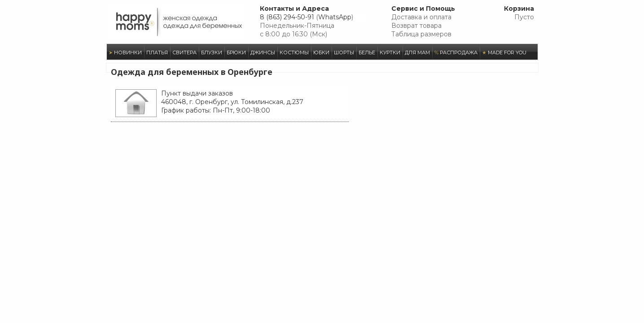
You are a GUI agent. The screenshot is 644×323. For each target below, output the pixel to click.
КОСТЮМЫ (294, 52)
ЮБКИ (321, 52)
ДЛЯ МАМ (417, 52)
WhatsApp (335, 17)
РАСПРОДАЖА (456, 52)
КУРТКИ (390, 52)
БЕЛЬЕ (367, 52)
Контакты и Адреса (294, 9)
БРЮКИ (236, 52)
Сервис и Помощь (423, 9)
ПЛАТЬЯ (157, 52)
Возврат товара (416, 26)
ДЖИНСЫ (263, 52)
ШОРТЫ (344, 52)
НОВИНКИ (125, 52)
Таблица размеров (421, 34)
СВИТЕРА (184, 52)
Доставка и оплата (421, 17)
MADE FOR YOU (504, 52)
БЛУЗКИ (212, 52)
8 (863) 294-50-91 (287, 17)
